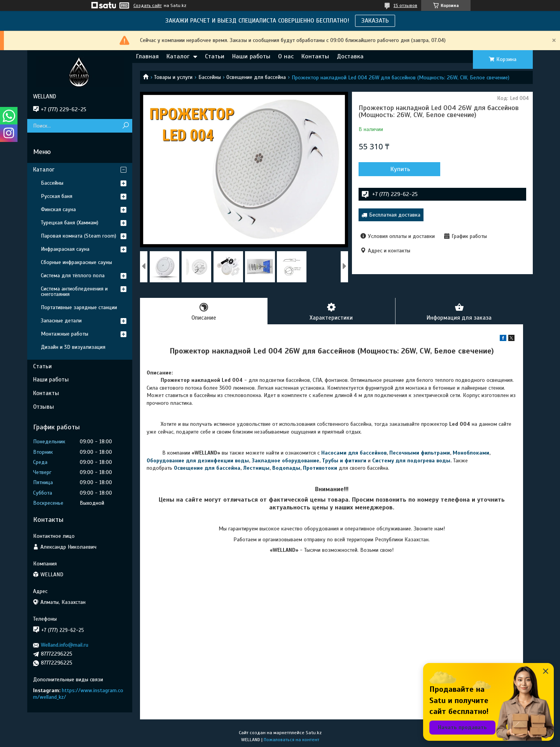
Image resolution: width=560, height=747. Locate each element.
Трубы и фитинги (344, 461)
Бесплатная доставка (395, 215)
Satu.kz (314, 733)
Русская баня (57, 196)
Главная (147, 56)
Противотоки (320, 468)
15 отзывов (405, 5)
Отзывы (44, 407)
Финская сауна (58, 209)
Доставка (350, 56)
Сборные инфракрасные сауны (76, 262)
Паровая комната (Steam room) (79, 236)
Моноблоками (471, 453)
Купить (400, 169)
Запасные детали (61, 321)
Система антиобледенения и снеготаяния (74, 291)
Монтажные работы (65, 334)
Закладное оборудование (285, 461)
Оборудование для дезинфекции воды (198, 461)
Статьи (215, 56)
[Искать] (125, 126)
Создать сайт (148, 5)
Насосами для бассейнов (354, 453)
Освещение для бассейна (256, 77)
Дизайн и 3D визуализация (73, 347)
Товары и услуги (173, 77)
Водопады (286, 468)
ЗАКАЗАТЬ (375, 21)
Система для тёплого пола (73, 276)
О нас (286, 56)
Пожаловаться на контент (291, 740)
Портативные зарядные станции (79, 307)
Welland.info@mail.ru (65, 645)
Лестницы (256, 468)
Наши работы (251, 56)
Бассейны (210, 77)
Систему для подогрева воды (411, 461)
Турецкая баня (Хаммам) (70, 223)
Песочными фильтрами (420, 453)
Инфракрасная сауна (65, 249)
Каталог (178, 56)
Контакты (315, 56)
